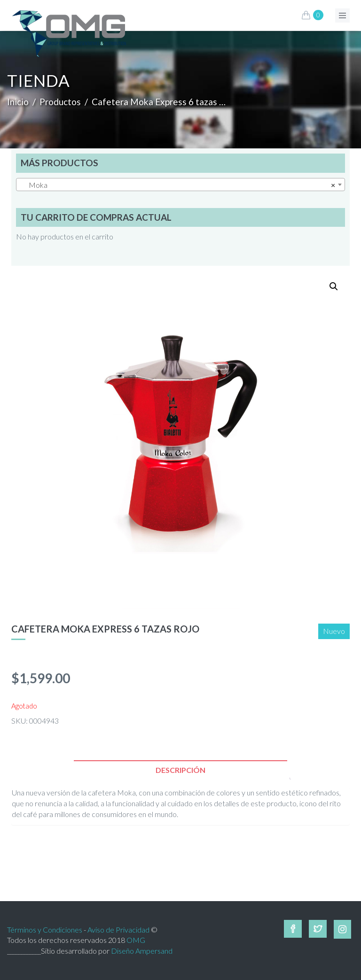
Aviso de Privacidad (118, 930)
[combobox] (180, 185)
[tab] (180, 770)
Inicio (18, 102)
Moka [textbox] (178, 185)
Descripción (180, 770)
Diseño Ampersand (142, 951)
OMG (136, 940)
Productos (60, 102)
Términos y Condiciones (45, 930)
